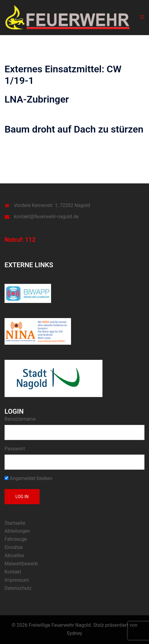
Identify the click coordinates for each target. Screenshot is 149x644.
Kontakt (13, 572)
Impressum (17, 580)
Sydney (74, 633)
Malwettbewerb (21, 564)
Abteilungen (17, 531)
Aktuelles (15, 555)
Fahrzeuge (16, 539)
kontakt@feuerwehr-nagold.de (46, 217)
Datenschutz (18, 588)
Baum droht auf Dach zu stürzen (74, 129)
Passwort (15, 449)
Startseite (15, 523)
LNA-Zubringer (37, 99)
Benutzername (20, 419)
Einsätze (14, 547)
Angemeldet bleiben (28, 478)
